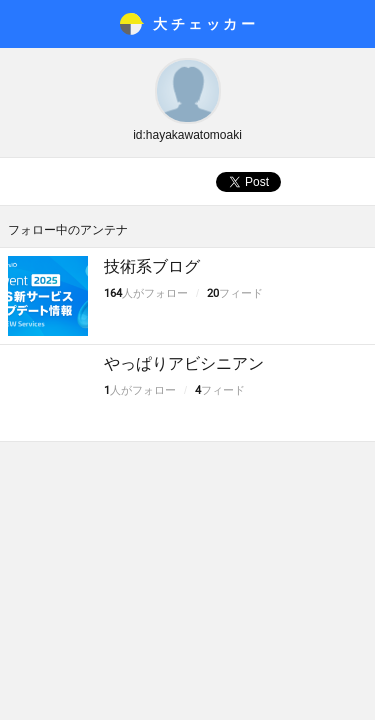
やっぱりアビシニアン (184, 363)
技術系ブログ (152, 266)
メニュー (24, 24)
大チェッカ (205, 24)
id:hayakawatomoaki (187, 135)
